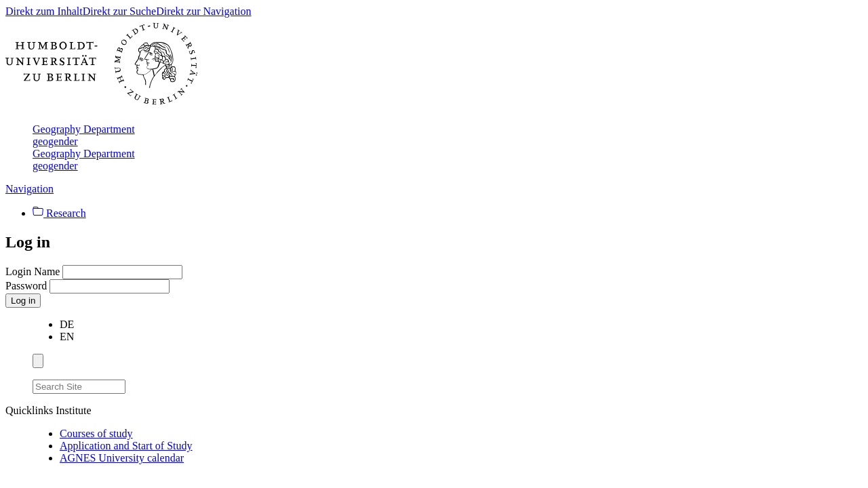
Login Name (34, 271)
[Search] (134, 384)
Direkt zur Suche (119, 11)
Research (59, 213)
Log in (23, 301)
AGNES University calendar (122, 458)
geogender (55, 141)
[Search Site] (79, 387)
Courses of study (96, 433)
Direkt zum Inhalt (44, 11)
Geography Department (84, 129)
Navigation (29, 189)
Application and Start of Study (126, 446)
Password (27, 286)
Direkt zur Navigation (203, 11)
